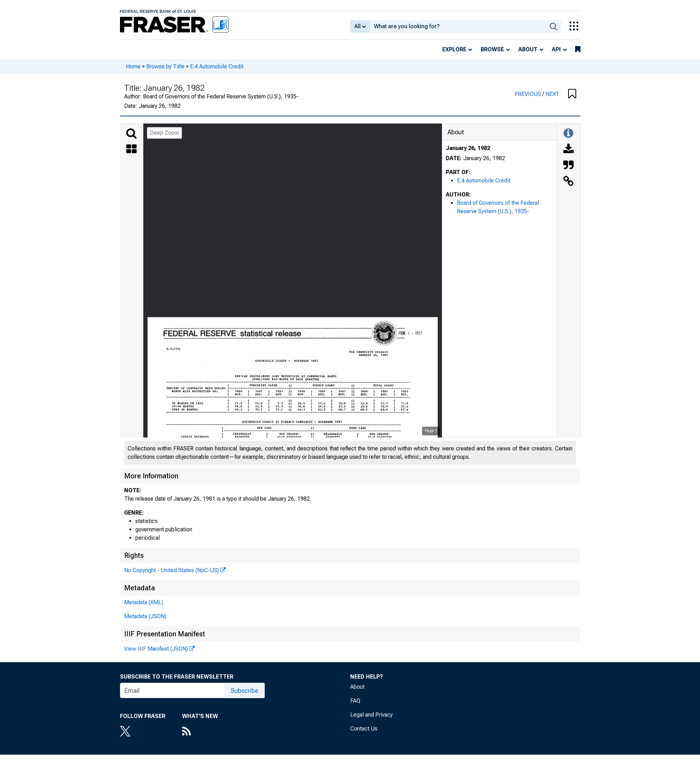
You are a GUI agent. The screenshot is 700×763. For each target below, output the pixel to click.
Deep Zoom (164, 133)
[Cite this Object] (569, 166)
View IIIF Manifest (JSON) (156, 649)
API (556, 49)
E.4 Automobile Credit (217, 66)
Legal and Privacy (371, 715)
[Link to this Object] (569, 182)
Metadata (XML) (144, 602)
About (528, 49)
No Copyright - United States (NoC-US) (172, 570)
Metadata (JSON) (145, 616)
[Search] (131, 134)
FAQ (355, 701)
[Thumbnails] (131, 150)
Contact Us (364, 729)
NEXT (552, 94)
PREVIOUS (528, 94)
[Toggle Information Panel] (568, 134)
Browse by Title (165, 66)
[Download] (569, 150)
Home (133, 66)
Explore (454, 49)
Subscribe (244, 691)
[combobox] (458, 27)
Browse (492, 49)
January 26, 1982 (468, 148)
